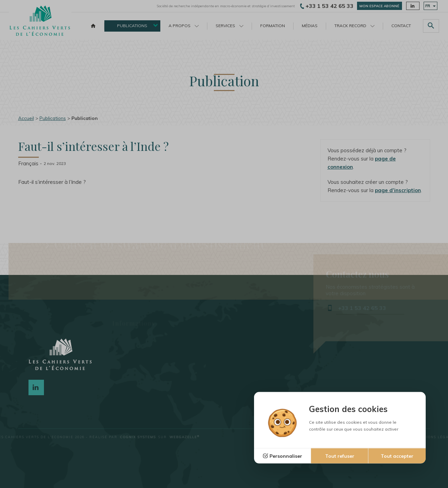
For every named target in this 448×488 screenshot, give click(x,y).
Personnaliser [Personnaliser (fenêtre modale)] (286, 456)
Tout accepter (397, 456)
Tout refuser (340, 456)
